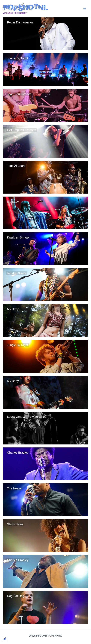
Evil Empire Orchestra (22, 130)
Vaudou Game (17, 273)
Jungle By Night (18, 58)
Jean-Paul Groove (19, 94)
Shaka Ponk (15, 524)
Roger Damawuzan (20, 22)
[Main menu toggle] (85, 9)
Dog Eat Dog (16, 596)
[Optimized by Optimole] (5, 639)
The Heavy (14, 488)
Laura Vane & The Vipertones (27, 417)
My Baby (13, 202)
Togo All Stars (16, 166)
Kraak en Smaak (18, 237)
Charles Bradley (18, 453)
